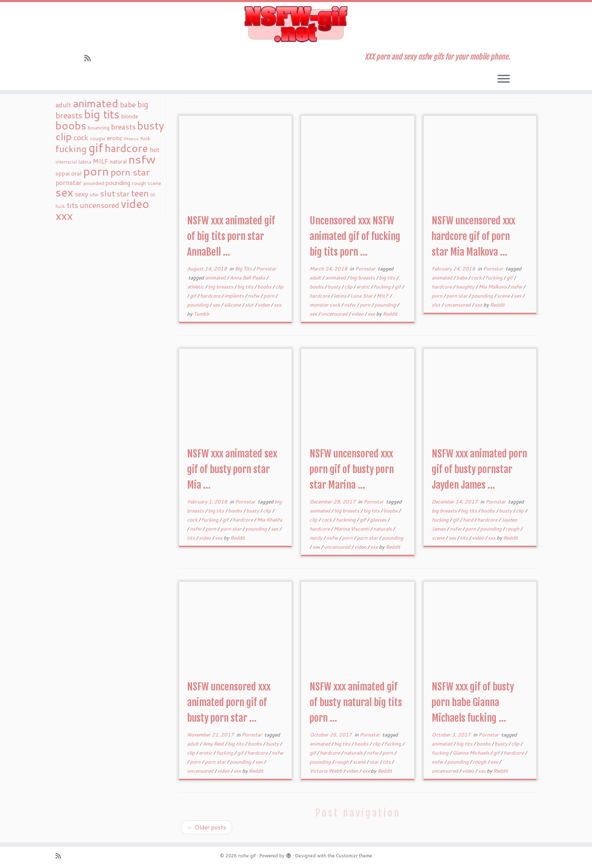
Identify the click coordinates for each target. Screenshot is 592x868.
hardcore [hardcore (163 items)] (126, 148)
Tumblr (202, 314)
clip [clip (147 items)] (64, 136)
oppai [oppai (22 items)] (62, 173)
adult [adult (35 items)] (63, 105)
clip (279, 287)
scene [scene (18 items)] (154, 183)
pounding (198, 305)
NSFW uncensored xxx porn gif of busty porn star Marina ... (352, 469)
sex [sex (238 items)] (64, 192)
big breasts (221, 287)
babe (462, 278)
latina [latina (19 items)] (85, 162)
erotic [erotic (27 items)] (115, 138)
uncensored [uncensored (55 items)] (99, 205)
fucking (383, 287)
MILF (383, 296)
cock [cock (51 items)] (81, 137)
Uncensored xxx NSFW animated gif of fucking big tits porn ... (355, 236)
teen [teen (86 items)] (140, 193)
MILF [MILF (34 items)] (101, 161)
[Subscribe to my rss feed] (90, 58)
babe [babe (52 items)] (128, 104)
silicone (233, 305)
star (375, 762)
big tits (246, 287)
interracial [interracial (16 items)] (66, 162)
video (264, 305)
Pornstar (266, 269)
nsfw (254, 296)
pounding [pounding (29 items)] (118, 183)
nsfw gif (247, 856)
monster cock (325, 305)
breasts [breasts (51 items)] (123, 127)
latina (341, 296)
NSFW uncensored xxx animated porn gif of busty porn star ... (229, 702)
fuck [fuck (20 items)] (145, 138)
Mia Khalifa (269, 520)
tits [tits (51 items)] (72, 205)
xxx (277, 305)
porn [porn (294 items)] (96, 171)
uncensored (335, 314)
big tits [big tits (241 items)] (102, 114)
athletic (196, 287)
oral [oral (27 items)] (76, 173)
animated (216, 278)
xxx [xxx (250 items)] (64, 215)
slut (250, 305)
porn (269, 296)
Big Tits (244, 269)
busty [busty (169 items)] (151, 125)
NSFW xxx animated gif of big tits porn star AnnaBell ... (231, 236)
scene (504, 296)
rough (513, 529)
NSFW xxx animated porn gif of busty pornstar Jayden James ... (479, 469)
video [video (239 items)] (135, 204)
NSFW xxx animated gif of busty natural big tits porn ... (356, 702)
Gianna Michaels (472, 753)
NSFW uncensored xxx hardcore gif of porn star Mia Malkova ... (473, 236)
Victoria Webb (326, 771)
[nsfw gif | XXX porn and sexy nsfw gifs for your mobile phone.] (296, 24)
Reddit (390, 314)
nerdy (317, 538)
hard (469, 520)
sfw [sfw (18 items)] (94, 195)
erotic (364, 287)
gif (194, 296)
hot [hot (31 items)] (155, 150)
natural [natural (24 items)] (118, 161)
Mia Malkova (493, 287)
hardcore (211, 296)
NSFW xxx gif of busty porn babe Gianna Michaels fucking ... (473, 702)
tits (192, 538)
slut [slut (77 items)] (108, 193)
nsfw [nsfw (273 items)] (142, 159)
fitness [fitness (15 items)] (131, 138)
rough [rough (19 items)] (139, 183)
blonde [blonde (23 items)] (130, 116)
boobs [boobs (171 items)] (71, 125)
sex (217, 305)
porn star (458, 296)
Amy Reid (214, 744)
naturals (383, 529)
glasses (379, 520)
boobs (265, 287)
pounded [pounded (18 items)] (94, 183)
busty (335, 287)
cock (477, 278)
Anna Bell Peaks (248, 278)
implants (235, 296)
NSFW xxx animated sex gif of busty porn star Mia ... (232, 469)
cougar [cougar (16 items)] (98, 139)
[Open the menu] (504, 79)
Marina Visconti (352, 529)
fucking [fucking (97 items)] (71, 149)
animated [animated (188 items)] (96, 103)
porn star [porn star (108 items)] (130, 172)
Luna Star (362, 296)
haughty (466, 287)
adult (316, 278)
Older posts (207, 827)
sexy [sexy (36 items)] (81, 194)
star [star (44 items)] (123, 194)
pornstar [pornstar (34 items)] (69, 182)
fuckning (346, 520)
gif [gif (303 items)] (96, 147)
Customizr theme (354, 856)
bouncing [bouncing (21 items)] (99, 127)
